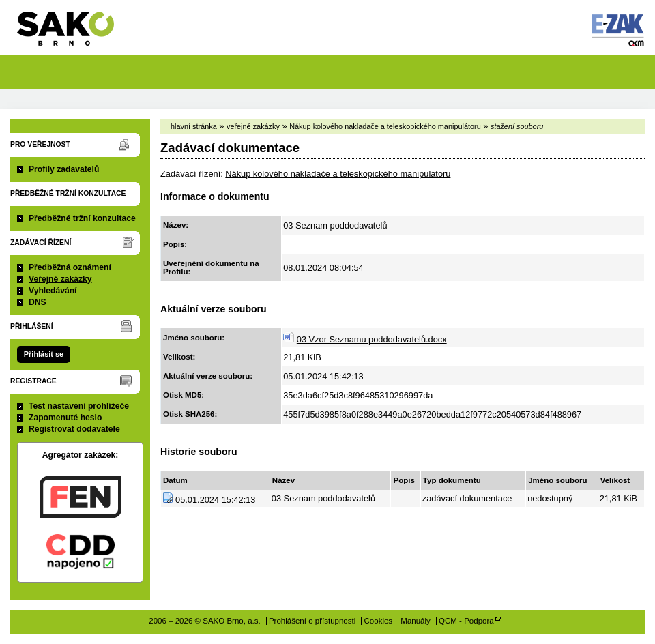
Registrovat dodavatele (74, 429)
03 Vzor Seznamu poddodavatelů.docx (372, 339)
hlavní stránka (194, 126)
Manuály (416, 621)
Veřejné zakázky (60, 279)
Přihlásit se (44, 354)
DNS (38, 302)
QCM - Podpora (466, 621)
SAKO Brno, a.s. (74, 33)
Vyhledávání (53, 291)
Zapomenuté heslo (65, 418)
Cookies (379, 621)
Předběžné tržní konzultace (82, 218)
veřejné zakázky (253, 126)
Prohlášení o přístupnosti (312, 621)
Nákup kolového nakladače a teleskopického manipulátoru (385, 126)
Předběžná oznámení (70, 267)
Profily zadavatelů (64, 169)
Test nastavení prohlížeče (79, 406)
